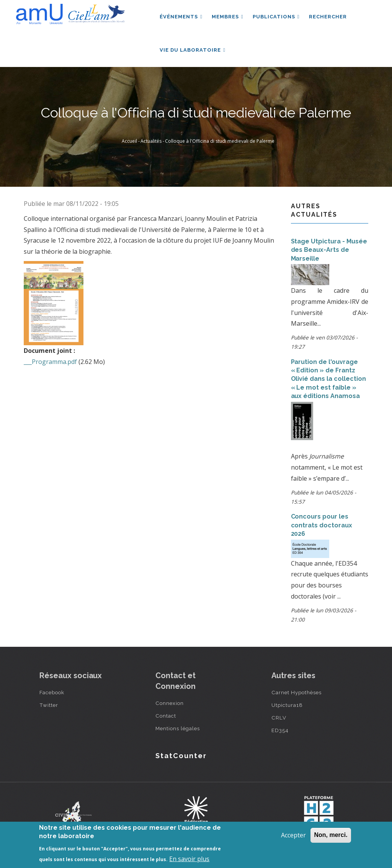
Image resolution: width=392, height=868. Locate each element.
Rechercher (328, 17)
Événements (181, 17)
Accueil (129, 141)
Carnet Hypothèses (296, 692)
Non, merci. (331, 835)
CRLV (279, 718)
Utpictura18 (287, 705)
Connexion (170, 703)
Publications (276, 17)
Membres (228, 17)
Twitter (49, 705)
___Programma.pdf (50, 362)
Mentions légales (178, 728)
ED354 (280, 730)
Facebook (52, 692)
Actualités (151, 141)
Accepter (293, 835)
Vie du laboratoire (193, 50)
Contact (166, 716)
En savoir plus (189, 859)
